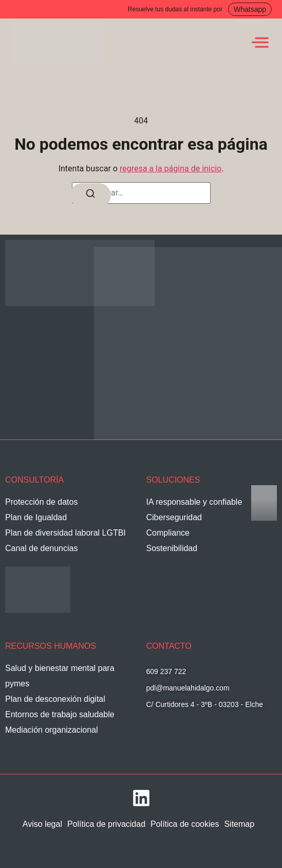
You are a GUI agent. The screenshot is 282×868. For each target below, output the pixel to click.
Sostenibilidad (172, 548)
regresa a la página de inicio (171, 169)
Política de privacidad (106, 824)
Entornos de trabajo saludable (60, 714)
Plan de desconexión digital (55, 699)
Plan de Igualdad (36, 517)
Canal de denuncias (41, 548)
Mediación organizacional (52, 730)
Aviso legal (42, 824)
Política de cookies (185, 824)
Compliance (168, 533)
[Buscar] (90, 195)
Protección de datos (41, 502)
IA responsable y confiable (194, 502)
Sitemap (239, 824)
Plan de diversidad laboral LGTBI (65, 533)
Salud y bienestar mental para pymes (60, 676)
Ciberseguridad (174, 517)
